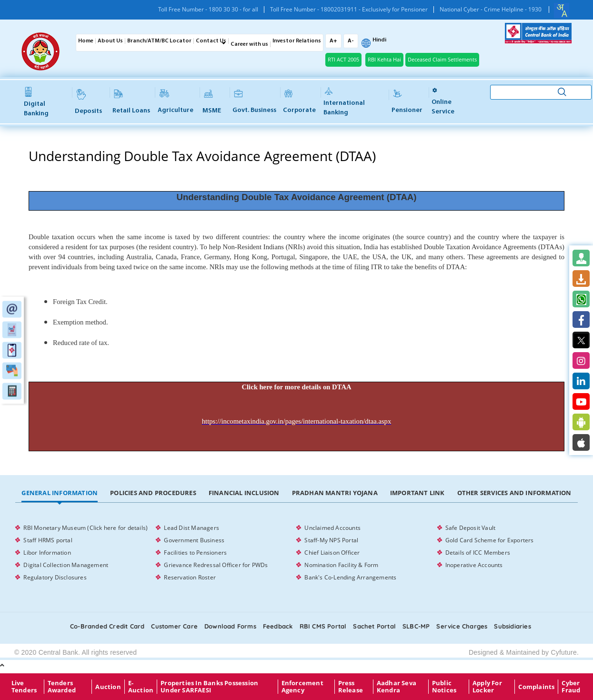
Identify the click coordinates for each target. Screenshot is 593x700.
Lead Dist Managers (191, 528)
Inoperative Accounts (474, 565)
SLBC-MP (416, 626)
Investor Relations (297, 41)
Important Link (417, 493)
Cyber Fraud (571, 687)
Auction (108, 687)
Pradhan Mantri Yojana (335, 493)
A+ (333, 41)
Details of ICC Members (478, 553)
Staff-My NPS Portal (331, 540)
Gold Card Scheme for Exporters (490, 540)
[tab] (60, 493)
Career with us (249, 44)
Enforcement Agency (302, 687)
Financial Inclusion (244, 493)
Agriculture (176, 102)
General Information (60, 493)
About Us (110, 41)
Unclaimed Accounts (332, 528)
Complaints (536, 687)
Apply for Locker (487, 687)
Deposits (88, 102)
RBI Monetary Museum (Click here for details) (85, 528)
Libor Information (47, 553)
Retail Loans (131, 102)
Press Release (351, 687)
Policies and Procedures (153, 493)
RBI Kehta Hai (384, 59)
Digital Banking (36, 102)
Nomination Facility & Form (341, 565)
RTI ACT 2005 (343, 59)
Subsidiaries (512, 626)
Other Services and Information (514, 493)
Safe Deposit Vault (471, 528)
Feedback (278, 626)
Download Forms (230, 626)
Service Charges (462, 626)
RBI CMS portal (323, 626)
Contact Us (211, 41)
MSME (212, 102)
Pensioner (407, 102)
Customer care (174, 626)
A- (351, 41)
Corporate (299, 102)
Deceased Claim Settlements (442, 59)
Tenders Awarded (62, 687)
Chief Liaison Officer (332, 553)
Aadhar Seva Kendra (397, 687)
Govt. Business (254, 102)
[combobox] (562, 10)
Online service (443, 101)
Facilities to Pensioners (195, 553)
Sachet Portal (374, 626)
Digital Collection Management (66, 565)
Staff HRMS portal (48, 540)
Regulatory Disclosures (55, 577)
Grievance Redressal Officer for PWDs (216, 565)
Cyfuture (564, 652)
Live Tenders (24, 687)
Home (86, 41)
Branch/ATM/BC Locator (159, 41)
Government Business (194, 540)
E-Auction (141, 687)
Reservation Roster (190, 577)
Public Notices (444, 687)
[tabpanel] (296, 553)
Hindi (379, 40)
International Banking (344, 102)
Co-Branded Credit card (107, 626)
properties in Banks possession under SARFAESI (209, 687)
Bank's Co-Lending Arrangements (350, 577)
